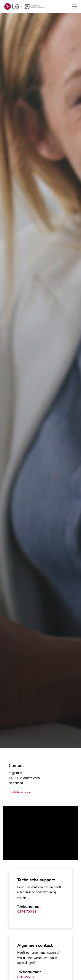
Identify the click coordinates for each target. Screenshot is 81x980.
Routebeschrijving (21, 793)
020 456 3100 (28, 978)
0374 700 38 (27, 912)
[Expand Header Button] (75, 6)
